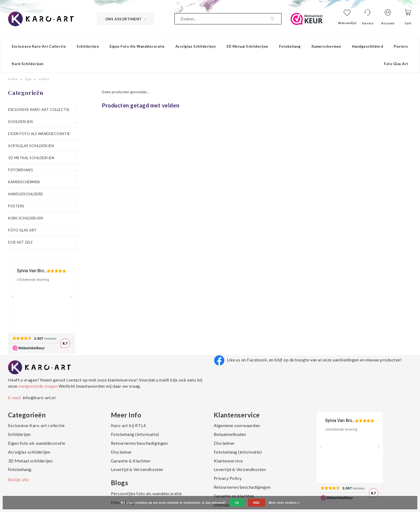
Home (13, 79)
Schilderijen (88, 46)
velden (44, 79)
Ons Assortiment (125, 19)
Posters (401, 46)
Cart (408, 23)
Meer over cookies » (284, 503)
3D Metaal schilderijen (247, 46)
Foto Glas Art (396, 64)
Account (388, 23)
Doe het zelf (20, 242)
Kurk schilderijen (28, 64)
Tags (28, 79)
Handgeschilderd (368, 46)
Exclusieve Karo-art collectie (39, 46)
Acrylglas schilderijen (196, 46)
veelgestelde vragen (38, 386)
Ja (237, 503)
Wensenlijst (347, 23)
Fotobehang (290, 46)
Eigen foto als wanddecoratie (137, 46)
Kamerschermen (326, 46)
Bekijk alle (18, 479)
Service (367, 23)
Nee (257, 503)
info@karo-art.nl (39, 397)
